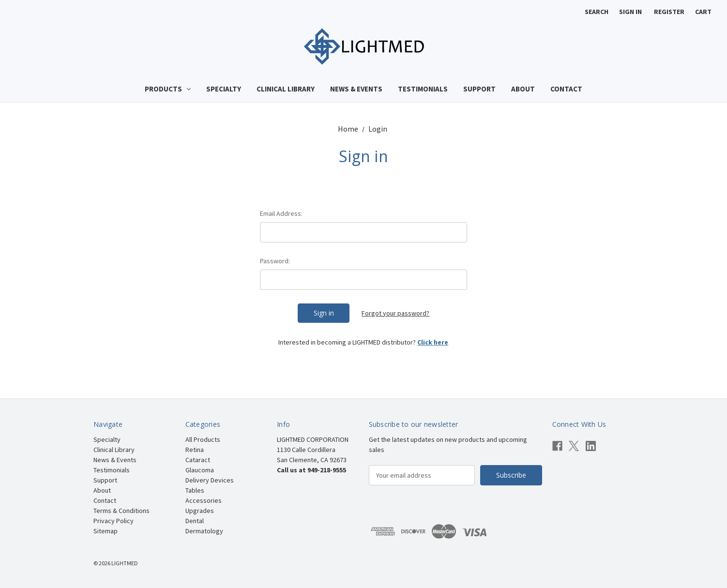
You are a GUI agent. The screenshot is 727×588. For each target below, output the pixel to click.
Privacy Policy (114, 521)
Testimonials (423, 89)
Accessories (204, 500)
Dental (195, 521)
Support (479, 89)
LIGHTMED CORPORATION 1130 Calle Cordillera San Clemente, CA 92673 (313, 450)
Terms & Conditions (121, 511)
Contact (566, 89)
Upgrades (200, 511)
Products (168, 89)
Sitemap (106, 531)
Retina (195, 450)
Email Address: (281, 213)
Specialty (224, 89)
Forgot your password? (395, 313)
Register (669, 12)
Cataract (198, 460)
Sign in (630, 12)
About (523, 89)
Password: (275, 261)
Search (597, 12)
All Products (203, 439)
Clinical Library (286, 89)
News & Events (356, 89)
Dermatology (204, 531)
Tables (195, 490)
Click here (433, 342)
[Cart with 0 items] (703, 12)
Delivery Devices (210, 480)
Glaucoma (200, 470)
